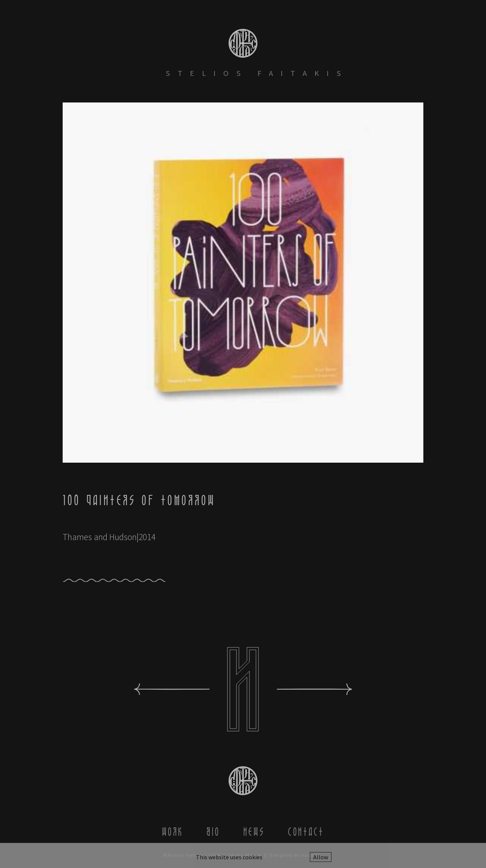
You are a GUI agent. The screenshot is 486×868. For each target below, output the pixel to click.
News (254, 832)
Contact (306, 832)
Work (173, 832)
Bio (213, 832)
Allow (321, 857)
